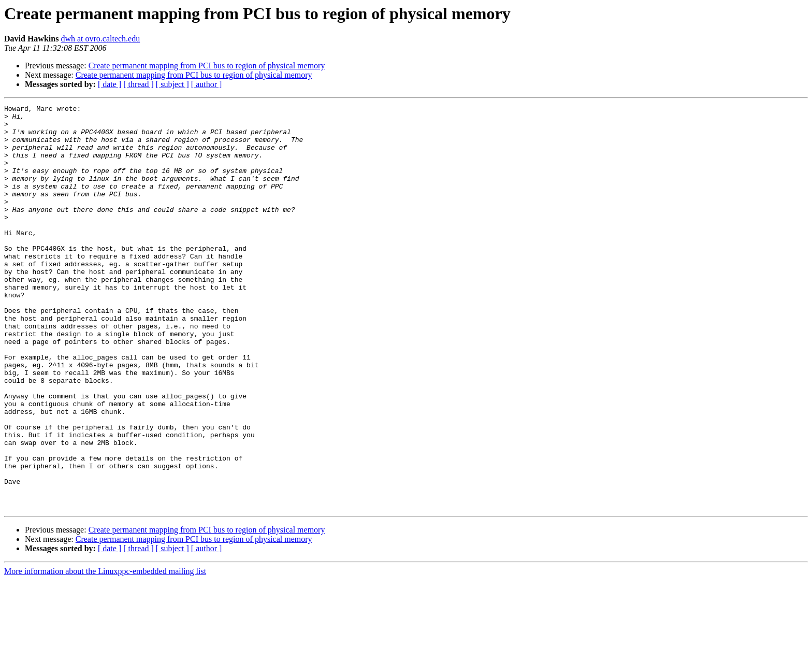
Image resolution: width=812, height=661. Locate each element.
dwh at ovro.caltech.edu (100, 39)
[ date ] (110, 84)
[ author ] (207, 84)
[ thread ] (139, 84)
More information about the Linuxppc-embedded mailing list (105, 652)
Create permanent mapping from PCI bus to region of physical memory (207, 66)
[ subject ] (172, 84)
